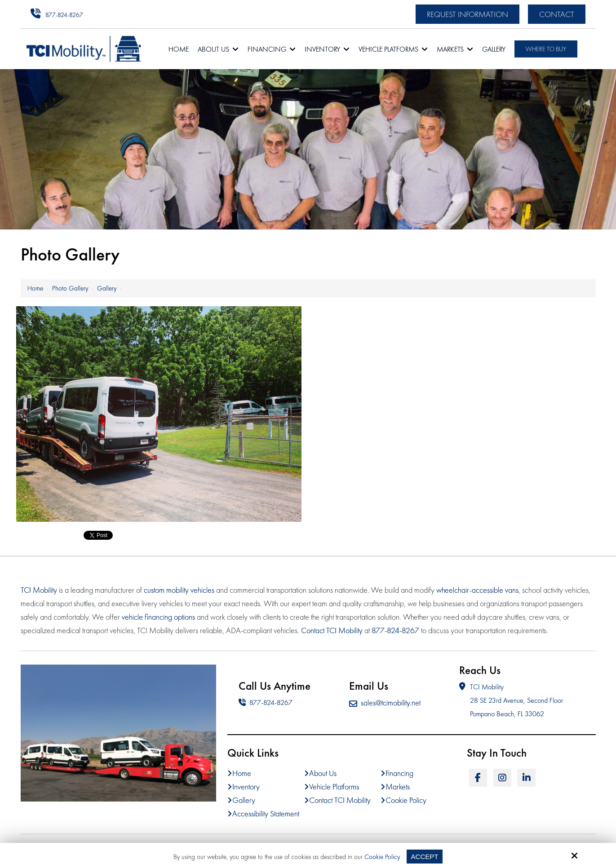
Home (35, 288)
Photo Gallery (70, 288)
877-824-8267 (64, 15)
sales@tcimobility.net (385, 703)
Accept (425, 857)
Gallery (107, 288)
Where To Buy (546, 49)
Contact (557, 14)
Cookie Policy (382, 857)
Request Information (468, 14)
